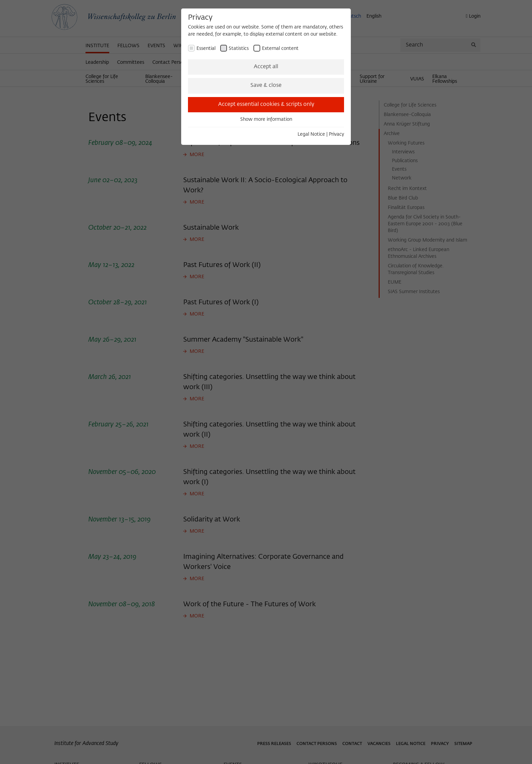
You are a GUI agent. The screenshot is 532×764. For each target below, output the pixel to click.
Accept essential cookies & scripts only (266, 104)
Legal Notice (311, 134)
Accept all (266, 67)
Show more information (266, 119)
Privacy (336, 134)
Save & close (266, 85)
